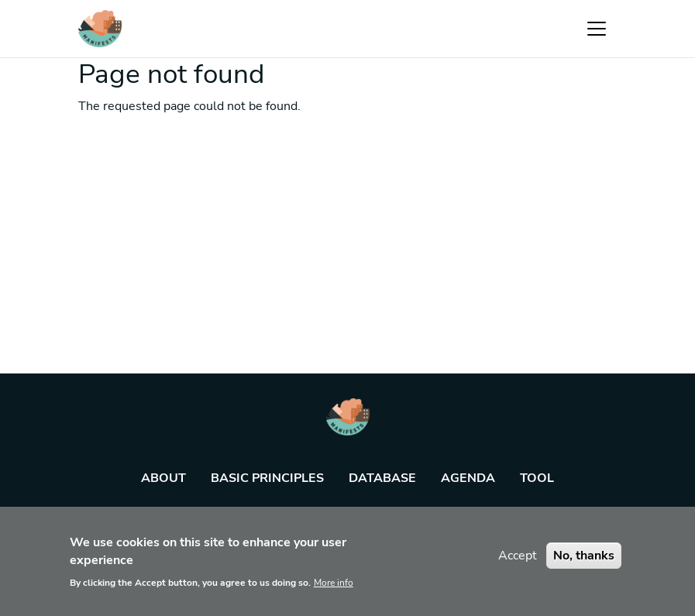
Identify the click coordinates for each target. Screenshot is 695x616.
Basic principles (267, 478)
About (163, 478)
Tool (537, 478)
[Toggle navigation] (597, 29)
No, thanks (584, 562)
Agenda (468, 478)
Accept (518, 562)
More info (334, 589)
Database (382, 478)
